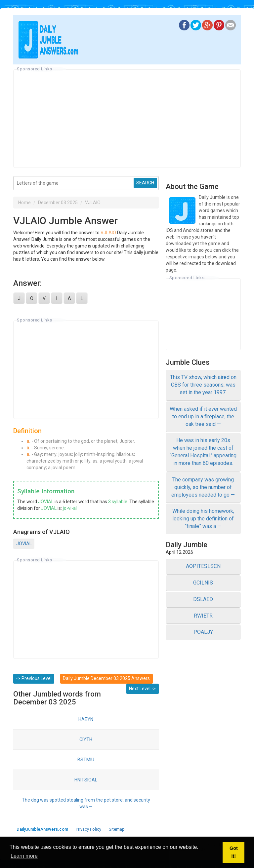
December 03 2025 (58, 203)
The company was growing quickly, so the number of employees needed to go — (203, 487)
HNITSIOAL (86, 780)
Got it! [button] (234, 852)
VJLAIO (93, 203)
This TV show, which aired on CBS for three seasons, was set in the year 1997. (203, 385)
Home (24, 203)
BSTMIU (86, 760)
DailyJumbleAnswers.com (42, 829)
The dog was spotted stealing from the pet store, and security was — (86, 803)
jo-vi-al (70, 508)
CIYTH (86, 739)
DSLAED (203, 599)
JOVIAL (46, 502)
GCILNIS (203, 583)
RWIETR (203, 616)
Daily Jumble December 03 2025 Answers (106, 678)
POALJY (203, 632)
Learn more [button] (24, 856)
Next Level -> (142, 689)
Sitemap (117, 829)
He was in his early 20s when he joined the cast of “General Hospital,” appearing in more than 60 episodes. (203, 452)
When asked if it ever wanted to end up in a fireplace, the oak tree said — (203, 416)
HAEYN (86, 719)
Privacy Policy (88, 829)
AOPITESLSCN (203, 566)
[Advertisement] (127, 119)
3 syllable (118, 502)
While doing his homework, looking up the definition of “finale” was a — (203, 519)
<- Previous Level (34, 678)
